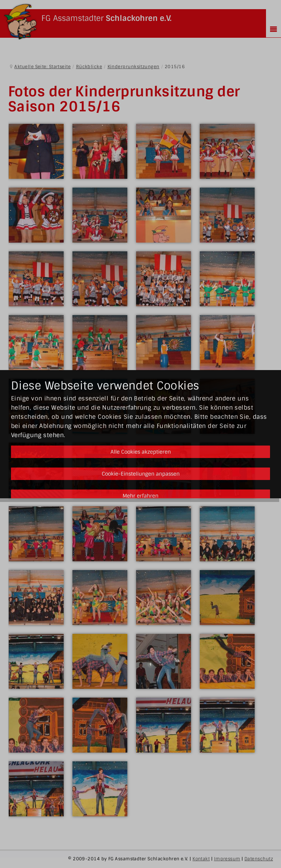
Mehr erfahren (140, 496)
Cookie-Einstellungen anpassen (141, 474)
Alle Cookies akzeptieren (141, 452)
